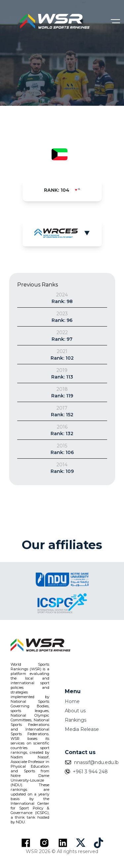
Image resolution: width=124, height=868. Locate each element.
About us (75, 711)
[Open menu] (115, 21)
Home (72, 701)
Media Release (82, 729)
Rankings (76, 720)
